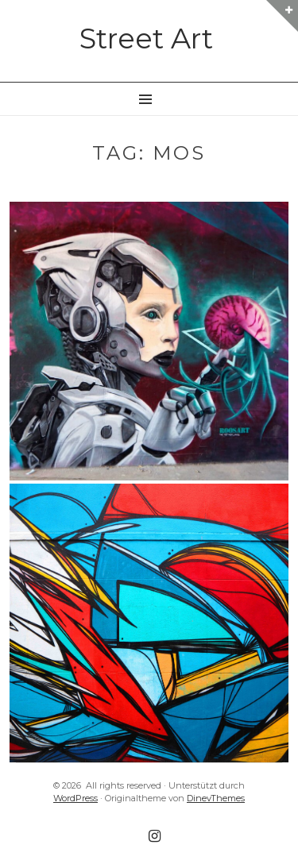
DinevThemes (216, 798)
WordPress (75, 798)
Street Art (146, 39)
